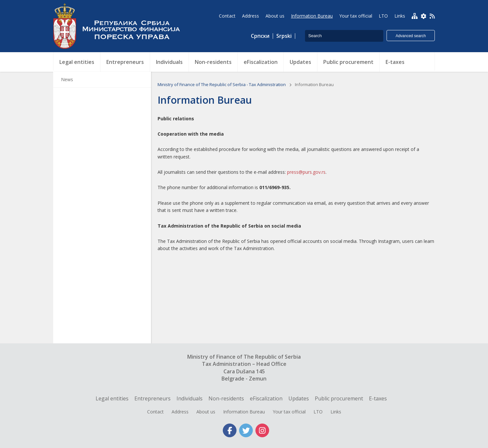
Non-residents (226, 398)
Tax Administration (120, 26)
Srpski (284, 36)
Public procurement (339, 398)
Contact (155, 412)
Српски (260, 36)
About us (206, 412)
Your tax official (289, 412)
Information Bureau (244, 412)
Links (336, 412)
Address (180, 412)
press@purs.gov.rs (306, 172)
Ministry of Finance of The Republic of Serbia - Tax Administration (222, 84)
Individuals (190, 398)
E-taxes (378, 398)
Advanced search (411, 36)
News (67, 79)
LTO (318, 412)
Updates (299, 398)
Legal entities (112, 398)
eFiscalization (266, 398)
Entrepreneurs (152, 398)
